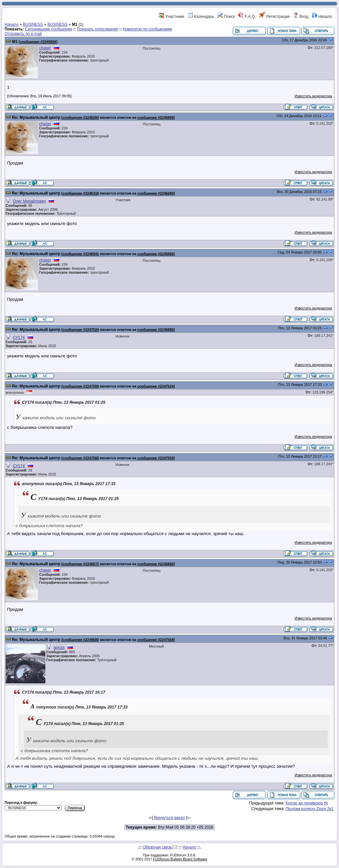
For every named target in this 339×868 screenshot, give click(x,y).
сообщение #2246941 (81, 254)
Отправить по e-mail (23, 34)
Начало (322, 17)
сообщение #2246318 (81, 193)
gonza (59, 648)
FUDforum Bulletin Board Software (180, 859)
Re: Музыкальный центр (36, 117)
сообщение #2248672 (81, 564)
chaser (45, 48)
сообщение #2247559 (81, 386)
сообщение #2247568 (81, 458)
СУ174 (19, 338)
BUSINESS (33, 24)
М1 (15, 42)
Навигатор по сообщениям (147, 29)
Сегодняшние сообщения (49, 29)
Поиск (226, 17)
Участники (172, 17)
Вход (301, 17)
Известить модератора (313, 96)
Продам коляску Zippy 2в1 (310, 809)
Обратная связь (157, 847)
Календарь (201, 17)
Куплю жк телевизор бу (307, 803)
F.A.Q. (247, 17)
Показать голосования (97, 29)
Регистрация (274, 17)
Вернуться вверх (169, 818)
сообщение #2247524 (81, 330)
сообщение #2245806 (38, 42)
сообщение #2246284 (81, 117)
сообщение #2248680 (81, 640)
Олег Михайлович (29, 201)
